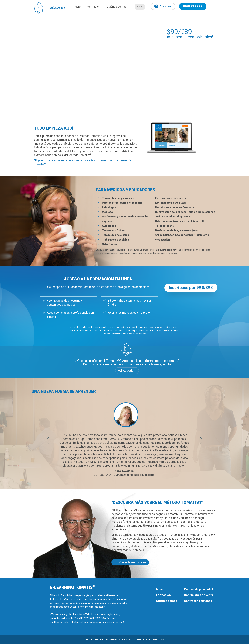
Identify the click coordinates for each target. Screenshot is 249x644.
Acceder (163, 6)
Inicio (77, 7)
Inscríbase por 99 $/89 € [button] (191, 288)
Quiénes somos (117, 7)
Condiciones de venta (199, 595)
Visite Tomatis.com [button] (132, 562)
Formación (94, 7)
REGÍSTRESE (193, 6)
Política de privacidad (199, 589)
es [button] (140, 7)
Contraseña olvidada (198, 601)
